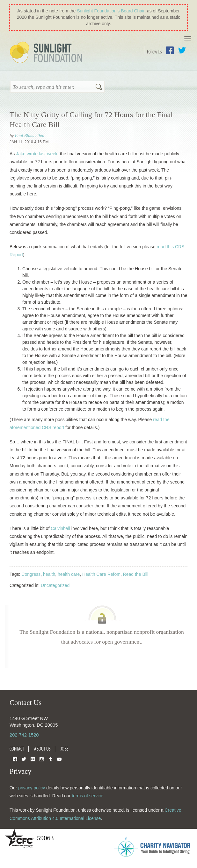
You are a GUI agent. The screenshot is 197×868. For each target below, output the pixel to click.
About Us (42, 749)
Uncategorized (55, 585)
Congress (31, 574)
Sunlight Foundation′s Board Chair (111, 11)
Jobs (65, 749)
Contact (17, 749)
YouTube (59, 759)
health (49, 574)
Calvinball (60, 528)
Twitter (182, 50)
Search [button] (99, 88)
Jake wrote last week (37, 154)
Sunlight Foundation (47, 53)
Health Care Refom (101, 574)
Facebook (170, 50)
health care (69, 574)
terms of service (88, 796)
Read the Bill (136, 574)
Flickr (33, 759)
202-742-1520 (24, 735)
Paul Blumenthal (29, 136)
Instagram (42, 759)
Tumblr (51, 759)
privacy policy (32, 788)
